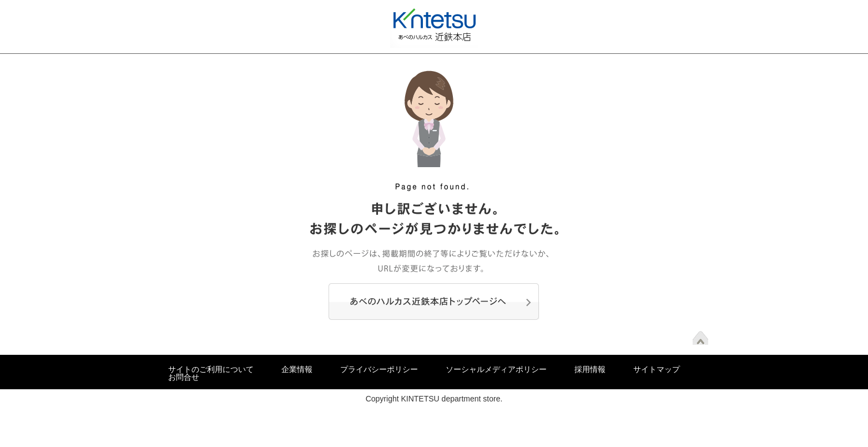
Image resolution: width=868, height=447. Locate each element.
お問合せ (184, 377)
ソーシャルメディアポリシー (496, 369)
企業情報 (297, 369)
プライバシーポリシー (379, 369)
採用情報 (590, 369)
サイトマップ (657, 369)
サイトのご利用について (211, 369)
